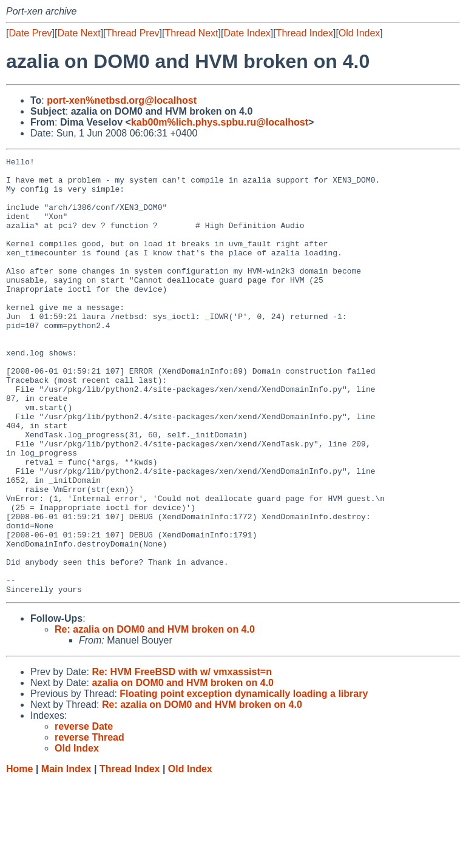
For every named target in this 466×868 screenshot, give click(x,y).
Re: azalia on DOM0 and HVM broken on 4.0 (155, 717)
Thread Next (191, 33)
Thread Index (305, 33)
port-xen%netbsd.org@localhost (122, 100)
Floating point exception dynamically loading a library (244, 781)
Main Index (66, 856)
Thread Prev (133, 33)
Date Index (247, 33)
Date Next (79, 33)
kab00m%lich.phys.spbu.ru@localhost (220, 122)
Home (19, 856)
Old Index (359, 33)
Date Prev (30, 33)
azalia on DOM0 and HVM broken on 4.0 (183, 770)
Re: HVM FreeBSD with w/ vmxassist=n (182, 759)
